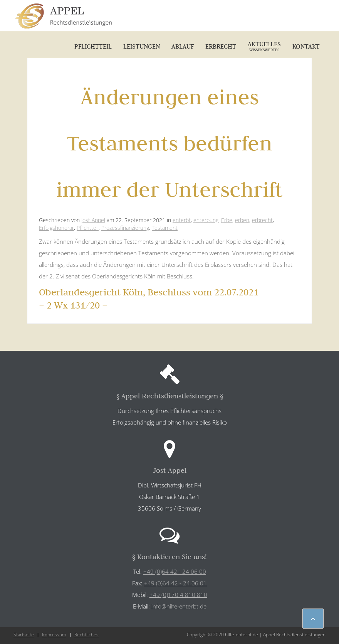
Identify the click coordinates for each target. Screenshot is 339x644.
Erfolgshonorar (56, 228)
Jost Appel (93, 220)
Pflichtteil (93, 46)
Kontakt (306, 46)
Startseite (24, 635)
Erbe (227, 220)
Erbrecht (221, 46)
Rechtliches (86, 635)
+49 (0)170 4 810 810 (178, 595)
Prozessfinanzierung (125, 228)
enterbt (182, 220)
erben (242, 220)
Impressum (54, 635)
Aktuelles (264, 46)
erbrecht (262, 220)
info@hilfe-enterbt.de (179, 606)
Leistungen (142, 46)
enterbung (206, 220)
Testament (165, 228)
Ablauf (183, 46)
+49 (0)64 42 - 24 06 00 (175, 572)
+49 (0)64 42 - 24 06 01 (175, 583)
